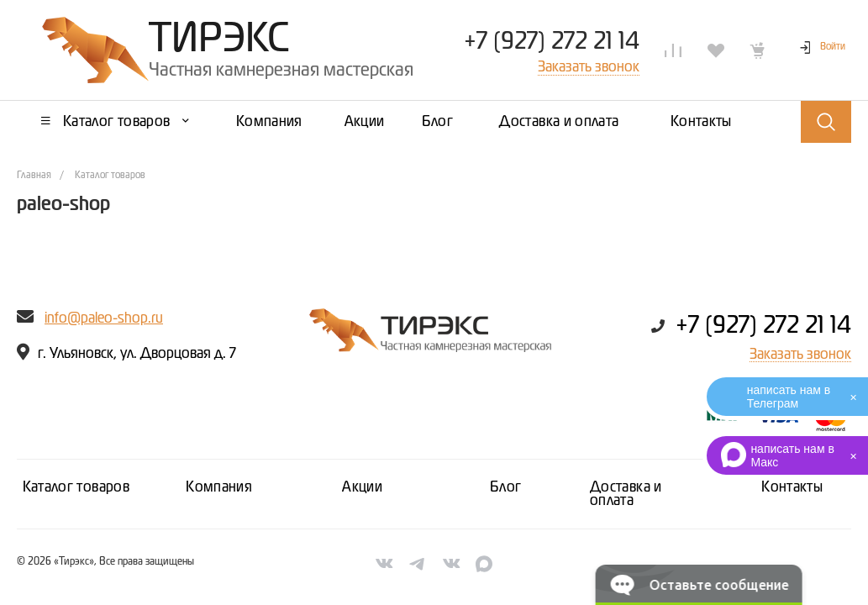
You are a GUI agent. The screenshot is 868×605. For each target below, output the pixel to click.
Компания (219, 487)
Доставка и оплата (626, 494)
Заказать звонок (800, 355)
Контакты (792, 487)
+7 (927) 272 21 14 (552, 42)
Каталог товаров (76, 487)
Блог (505, 487)
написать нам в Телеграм (789, 397)
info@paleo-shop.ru (104, 318)
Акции (362, 487)
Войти (833, 47)
